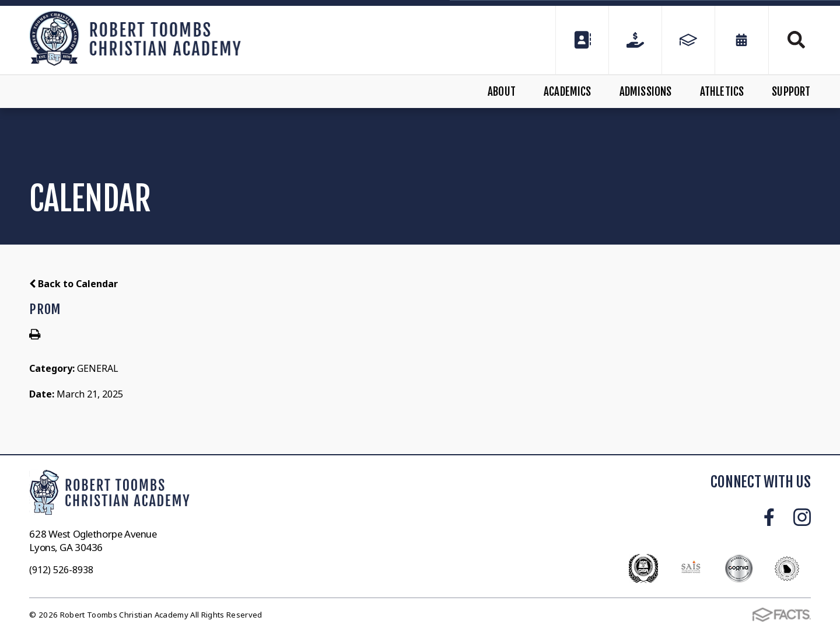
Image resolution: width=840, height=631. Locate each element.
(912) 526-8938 (61, 570)
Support (791, 92)
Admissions (646, 92)
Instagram (802, 517)
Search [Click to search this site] (796, 40)
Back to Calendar (73, 284)
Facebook (769, 517)
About (502, 92)
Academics (568, 92)
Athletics (722, 92)
